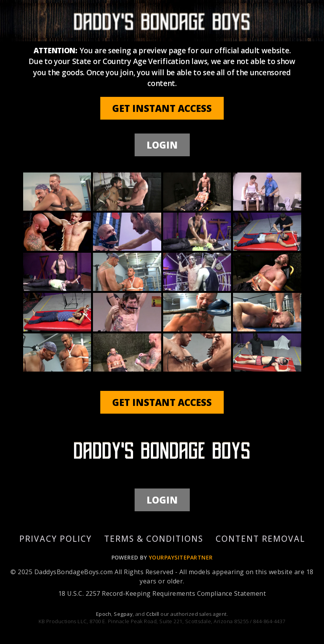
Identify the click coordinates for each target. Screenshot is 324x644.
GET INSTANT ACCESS (162, 108)
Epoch (104, 614)
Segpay (123, 614)
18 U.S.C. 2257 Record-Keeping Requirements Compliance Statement (162, 593)
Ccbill (153, 614)
